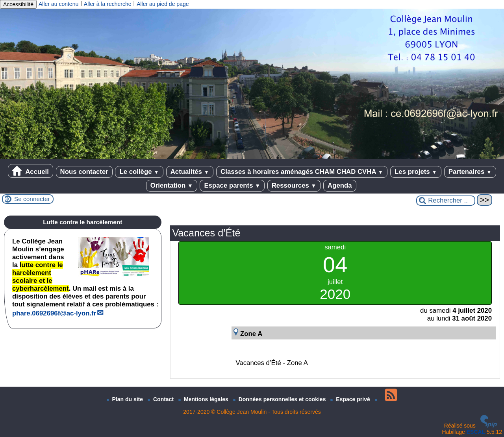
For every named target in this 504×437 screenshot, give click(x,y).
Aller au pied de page (163, 4)
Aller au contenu (58, 4)
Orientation (172, 185)
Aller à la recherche (108, 4)
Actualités (190, 172)
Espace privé (351, 399)
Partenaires (470, 172)
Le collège (139, 172)
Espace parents (232, 185)
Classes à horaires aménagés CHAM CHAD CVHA (302, 172)
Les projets (416, 172)
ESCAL (476, 432)
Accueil (31, 171)
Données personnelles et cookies (280, 399)
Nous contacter (84, 172)
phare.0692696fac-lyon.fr (54, 313)
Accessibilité (18, 4)
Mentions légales (204, 399)
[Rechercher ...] (446, 201)
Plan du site (126, 399)
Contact (161, 399)
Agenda (340, 185)
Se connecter (32, 199)
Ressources (294, 185)
